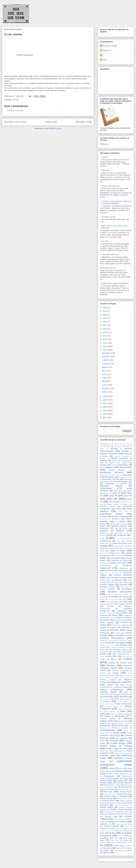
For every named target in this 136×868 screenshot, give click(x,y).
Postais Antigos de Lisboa (117, 749)
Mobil (121, 699)
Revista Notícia (109, 801)
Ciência (118, 556)
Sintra (112, 833)
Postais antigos (118, 743)
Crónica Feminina (123, 575)
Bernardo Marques (119, 526)
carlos (105, 60)
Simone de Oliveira (121, 831)
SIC (109, 831)
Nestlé (103, 714)
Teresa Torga (115, 840)
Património (120, 726)
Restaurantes (109, 776)
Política (129, 733)
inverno (102, 645)
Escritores (127, 589)
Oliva (116, 724)
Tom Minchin (128, 846)
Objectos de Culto (121, 721)
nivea (112, 714)
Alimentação (126, 467)
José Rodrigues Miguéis (118, 650)
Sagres (118, 824)
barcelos (115, 519)
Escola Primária (107, 589)
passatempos (105, 726)
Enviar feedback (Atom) (53, 128)
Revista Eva (106, 792)
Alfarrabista (123, 465)
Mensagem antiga (84, 122)
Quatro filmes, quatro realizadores (115, 283)
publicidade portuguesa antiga (116, 763)
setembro (106, 364)
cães (119, 541)
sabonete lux (105, 824)
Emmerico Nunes (107, 587)
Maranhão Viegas (110, 46)
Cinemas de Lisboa (119, 560)
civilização (103, 563)
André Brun (118, 491)
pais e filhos (126, 724)
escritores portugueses (120, 592)
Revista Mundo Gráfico (124, 799)
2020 (105, 315)
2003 (105, 417)
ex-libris (112, 599)
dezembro (106, 353)
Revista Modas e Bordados (116, 796)
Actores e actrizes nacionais (116, 452)
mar (112, 687)
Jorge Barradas (121, 645)
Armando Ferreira (107, 506)
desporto (119, 580)
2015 (105, 332)
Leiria (128, 656)
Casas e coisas (117, 551)
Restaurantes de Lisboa (118, 778)
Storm (120, 836)
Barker (103, 524)
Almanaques (106, 488)
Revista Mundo (106, 798)
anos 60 (112, 499)
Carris (102, 551)
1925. (128, 444)
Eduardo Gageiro (107, 584)
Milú (113, 699)
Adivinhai (105, 170)
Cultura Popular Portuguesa (117, 578)
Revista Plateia (106, 781)
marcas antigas (122, 687)
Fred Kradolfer (122, 613)
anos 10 (106, 493)
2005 (105, 411)
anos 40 (113, 496)
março (105, 385)
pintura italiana (105, 733)
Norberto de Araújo (125, 714)
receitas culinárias (123, 771)
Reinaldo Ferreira (112, 774)
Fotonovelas (122, 611)
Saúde (127, 826)
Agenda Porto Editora (118, 463)
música (106, 701)
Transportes (107, 848)
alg (101, 467)
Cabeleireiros (105, 541)
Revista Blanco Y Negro (112, 785)
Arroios (119, 509)
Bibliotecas (104, 528)
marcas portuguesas (111, 690)
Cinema (128, 555)
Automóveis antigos (111, 514)
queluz (112, 768)
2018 (105, 322)
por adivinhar (122, 738)
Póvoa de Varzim (107, 751)
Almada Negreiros (117, 470)
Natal (123, 711)
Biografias (104, 531)
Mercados (124, 697)
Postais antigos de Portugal (116, 746)
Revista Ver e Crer (125, 814)
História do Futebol (108, 628)
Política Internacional (111, 735)
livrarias (103, 673)
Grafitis (111, 618)
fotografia (111, 606)
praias (121, 751)
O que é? (105, 157)
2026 (105, 308)
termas (125, 840)
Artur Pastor (123, 511)
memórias (108, 697)
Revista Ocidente (117, 803)
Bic (116, 528)
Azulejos (103, 516)
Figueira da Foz (125, 604)
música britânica (123, 702)
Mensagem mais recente (15, 122)
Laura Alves (112, 656)
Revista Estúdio (124, 790)
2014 (105, 336)
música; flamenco (109, 711)
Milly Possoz (104, 699)
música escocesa (106, 704)
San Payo (128, 824)
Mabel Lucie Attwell (122, 678)
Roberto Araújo (118, 819)
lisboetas (15, 100)
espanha (126, 594)
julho (104, 371)
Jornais (103, 647)
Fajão (129, 599)
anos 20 (116, 493)
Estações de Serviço (120, 597)
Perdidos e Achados (120, 728)
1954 (128, 446)
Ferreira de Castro (107, 604)
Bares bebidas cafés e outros (116, 520)
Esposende (104, 597)
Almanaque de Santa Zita (109, 475)
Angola (129, 491)
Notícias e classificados (114, 716)
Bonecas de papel (107, 533)
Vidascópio (104, 144)
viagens (106, 850)
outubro (105, 360)
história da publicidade (121, 625)
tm (102, 845)
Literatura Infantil (108, 668)
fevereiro (106, 388)
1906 (115, 444)
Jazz (110, 645)
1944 (122, 446)
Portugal (114, 741)
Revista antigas (106, 783)
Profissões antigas (108, 756)
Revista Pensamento (122, 805)
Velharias (128, 848)
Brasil (102, 535)
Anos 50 (105, 241)
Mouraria (129, 699)
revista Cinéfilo (112, 787)
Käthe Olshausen (119, 654)
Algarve (109, 467)
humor (118, 633)
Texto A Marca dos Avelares (111, 842)
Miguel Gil (107, 50)
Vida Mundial (119, 851)
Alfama (114, 465)
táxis (125, 838)
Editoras (126, 582)
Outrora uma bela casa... (111, 186)
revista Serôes (109, 812)
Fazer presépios (112, 602)
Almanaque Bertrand (112, 472)
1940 (115, 446)
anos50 (122, 502)
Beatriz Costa (120, 524)
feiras (125, 602)
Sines (102, 833)
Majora (110, 685)
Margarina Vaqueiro (109, 692)
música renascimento (125, 709)
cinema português (113, 558)
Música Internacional (123, 704)
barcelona (103, 519)
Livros (116, 673)
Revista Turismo (123, 812)
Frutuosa (104, 615)
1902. (109, 444)
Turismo (119, 848)
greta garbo (118, 620)
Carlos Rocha (114, 548)
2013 (105, 339)
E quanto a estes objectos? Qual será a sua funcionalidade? (117, 202)
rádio (121, 768)
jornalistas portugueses (117, 647)
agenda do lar (117, 461)
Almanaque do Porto (125, 477)
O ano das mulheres (110, 255)
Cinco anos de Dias (108, 268)
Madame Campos (108, 680)
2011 (105, 346)
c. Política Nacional (123, 538)
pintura (126, 730)
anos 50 (128, 496)
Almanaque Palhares (111, 486)
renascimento (128, 774)
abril (104, 381)
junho (105, 374)
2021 (105, 311)
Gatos (115, 615)
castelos (103, 553)
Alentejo (103, 465)
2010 (105, 350)
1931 (102, 446)
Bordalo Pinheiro (124, 533)
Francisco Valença (106, 613)
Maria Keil (128, 694)
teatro (102, 840)
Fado (120, 599)
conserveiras (123, 571)
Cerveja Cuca (115, 553)
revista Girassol (109, 794)
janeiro (105, 392)
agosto (105, 367)
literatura (126, 666)
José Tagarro (117, 652)
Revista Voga (111, 816)
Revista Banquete (125, 783)
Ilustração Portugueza (116, 643)
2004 (105, 414)
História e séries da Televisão (116, 629)
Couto (116, 573)
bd (111, 524)
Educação (124, 584)
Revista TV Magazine (108, 814)
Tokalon (116, 846)
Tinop (127, 842)
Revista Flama (126, 792)
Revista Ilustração (125, 794)
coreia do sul (105, 573)
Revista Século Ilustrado (121, 809)
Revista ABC (123, 781)
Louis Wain (115, 675)
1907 (121, 444)
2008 (105, 400)
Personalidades (108, 730)
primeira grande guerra (122, 753)
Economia (115, 582)
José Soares (105, 652)
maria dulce (117, 694)
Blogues (120, 531)
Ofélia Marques (106, 724)
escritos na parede (113, 594)
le (122, 656)
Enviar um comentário (16, 111)
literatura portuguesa (120, 671)
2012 (105, 343)
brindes (110, 535)
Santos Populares (112, 826)
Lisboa (128, 659)
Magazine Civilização (122, 682)
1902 (102, 444)
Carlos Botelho (119, 546)
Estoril (102, 599)
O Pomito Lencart (108, 217)
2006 (105, 407)
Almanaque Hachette (111, 479)
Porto (102, 741)
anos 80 (112, 502)
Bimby (125, 528)
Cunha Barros (105, 580)
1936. (108, 446)
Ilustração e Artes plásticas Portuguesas (116, 637)
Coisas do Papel (118, 563)
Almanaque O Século (116, 484)
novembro (106, 357)
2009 (105, 396)
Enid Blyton (125, 587)
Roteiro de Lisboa (117, 822)
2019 (105, 318)
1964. (102, 449)
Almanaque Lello (125, 481)
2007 (105, 403)
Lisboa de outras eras (120, 663)
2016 (105, 329)
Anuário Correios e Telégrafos (118, 504)
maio (104, 378)
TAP (116, 838)
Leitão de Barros (108, 659)
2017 (105, 325)
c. (104, 538)
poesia (116, 733)
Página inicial (51, 122)
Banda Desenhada (120, 516)
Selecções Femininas (108, 829)
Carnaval (126, 548)
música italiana (112, 706)
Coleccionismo (105, 566)
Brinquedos (122, 535)
